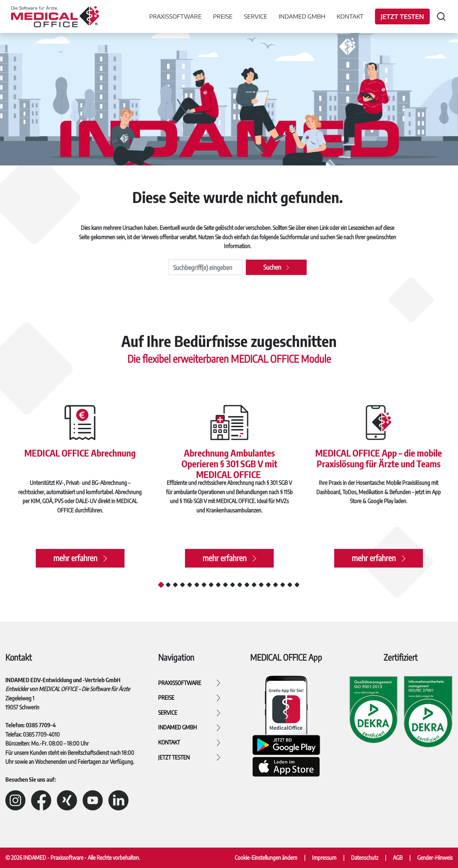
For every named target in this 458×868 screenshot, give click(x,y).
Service (256, 16)
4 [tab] (182, 585)
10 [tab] (225, 585)
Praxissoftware (175, 16)
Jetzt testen (402, 16)
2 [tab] (168, 585)
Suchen (272, 267)
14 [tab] (254, 585)
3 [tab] (175, 585)
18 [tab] (283, 585)
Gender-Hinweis (435, 858)
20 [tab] (297, 585)
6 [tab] (197, 585)
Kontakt (350, 16)
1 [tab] (161, 584)
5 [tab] (190, 585)
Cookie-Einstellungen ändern (266, 858)
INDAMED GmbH (302, 16)
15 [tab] (261, 585)
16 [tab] (268, 585)
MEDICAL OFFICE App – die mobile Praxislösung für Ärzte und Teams (378, 457)
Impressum (324, 858)
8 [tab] (211, 585)
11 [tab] (233, 585)
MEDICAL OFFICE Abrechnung (80, 452)
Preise (223, 16)
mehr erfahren (75, 560)
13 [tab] (247, 585)
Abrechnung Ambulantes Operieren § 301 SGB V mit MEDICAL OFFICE (229, 463)
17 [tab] (276, 585)
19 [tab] (290, 585)
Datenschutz (365, 858)
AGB (398, 858)
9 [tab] (218, 585)
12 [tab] (240, 585)
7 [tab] (204, 585)
